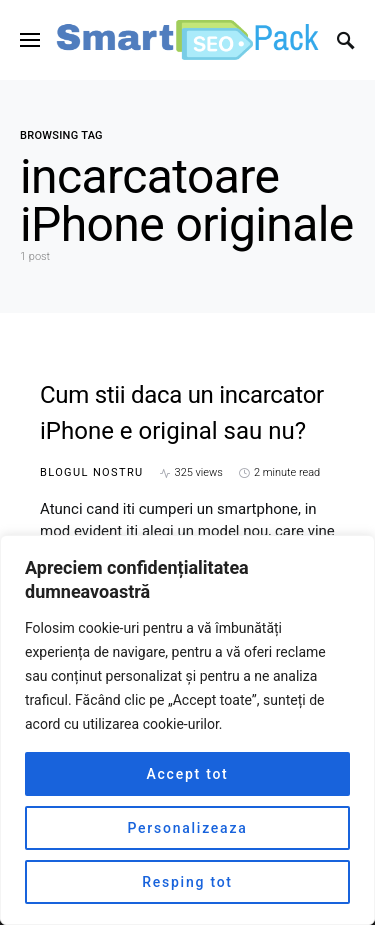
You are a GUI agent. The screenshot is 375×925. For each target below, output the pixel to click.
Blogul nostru (92, 472)
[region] (187, 730)
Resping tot (187, 882)
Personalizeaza (188, 828)
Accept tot (187, 774)
